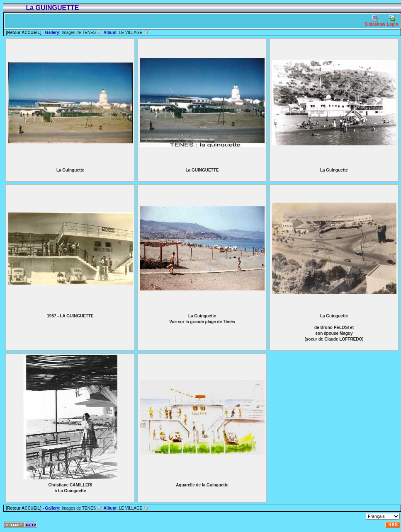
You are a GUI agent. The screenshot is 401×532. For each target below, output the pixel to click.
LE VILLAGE (134, 33)
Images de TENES (82, 33)
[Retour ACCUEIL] (24, 33)
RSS (393, 525)
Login (392, 21)
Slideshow (375, 21)
